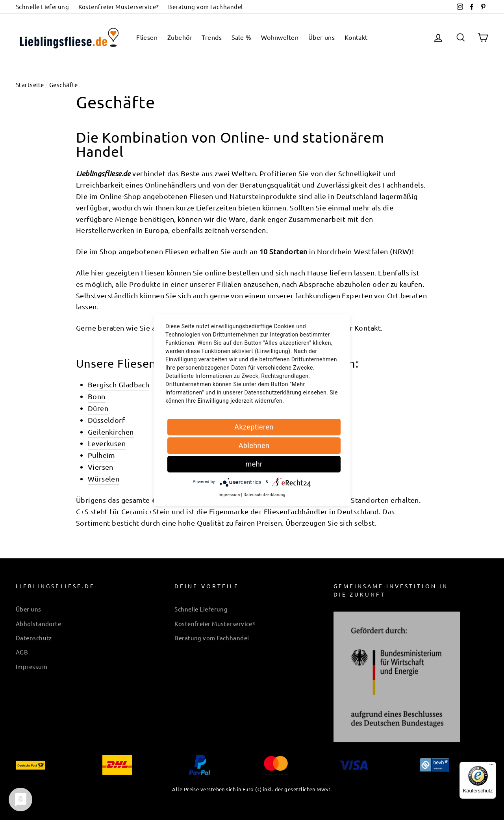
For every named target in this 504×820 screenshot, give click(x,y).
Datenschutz (34, 633)
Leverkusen (107, 443)
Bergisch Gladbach (119, 384)
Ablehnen (254, 445)
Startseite (30, 85)
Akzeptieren (254, 427)
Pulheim (102, 455)
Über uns (322, 37)
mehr (254, 464)
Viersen (101, 467)
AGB (22, 647)
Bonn (97, 396)
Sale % (242, 37)
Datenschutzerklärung (264, 495)
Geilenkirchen (111, 432)
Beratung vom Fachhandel (205, 7)
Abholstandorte (38, 619)
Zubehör (180, 37)
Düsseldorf (107, 420)
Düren (98, 408)
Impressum (31, 662)
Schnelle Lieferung (42, 7)
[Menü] (491, 766)
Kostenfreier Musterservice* (119, 7)
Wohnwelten (280, 37)
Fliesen (147, 37)
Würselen (104, 479)
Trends (212, 37)
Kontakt (356, 37)
